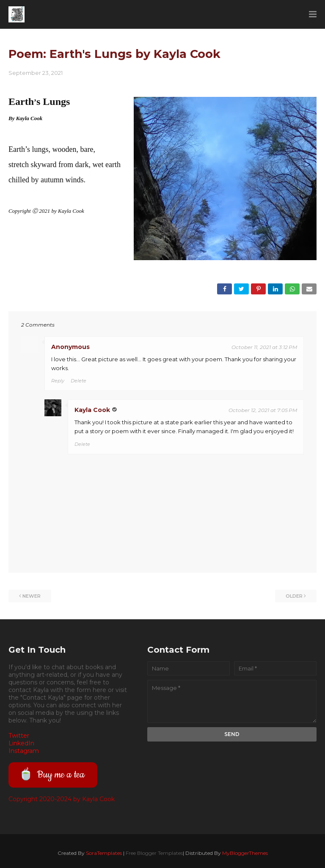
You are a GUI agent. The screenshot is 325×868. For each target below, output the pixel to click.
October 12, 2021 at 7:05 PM (263, 410)
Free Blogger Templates (154, 853)
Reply (58, 381)
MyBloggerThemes (245, 853)
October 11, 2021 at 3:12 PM (264, 347)
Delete (78, 381)
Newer (32, 596)
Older (294, 596)
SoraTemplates (104, 853)
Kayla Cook (92, 410)
